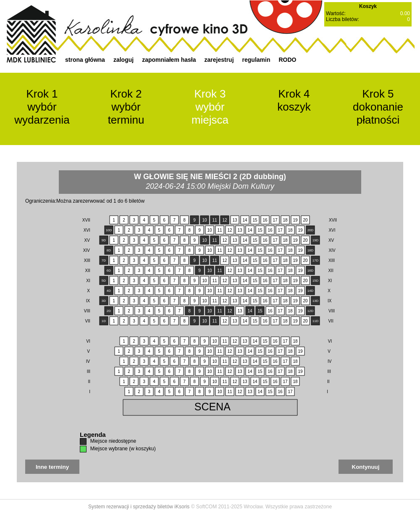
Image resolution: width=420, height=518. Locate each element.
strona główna (85, 60)
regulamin (256, 60)
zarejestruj (219, 60)
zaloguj (123, 60)
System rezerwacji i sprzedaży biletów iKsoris (139, 507)
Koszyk (368, 6)
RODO (287, 60)
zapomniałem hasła (169, 60)
